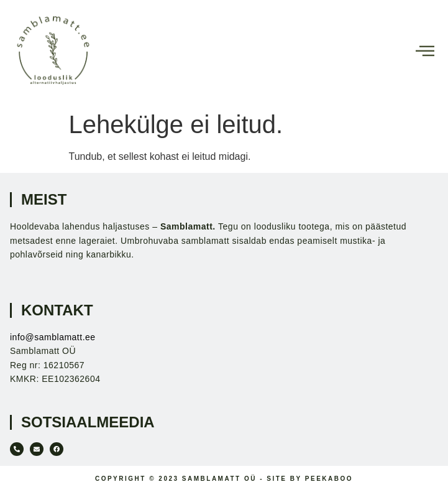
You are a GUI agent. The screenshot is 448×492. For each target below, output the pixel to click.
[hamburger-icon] (425, 52)
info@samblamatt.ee (53, 337)
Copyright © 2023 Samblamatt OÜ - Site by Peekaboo (224, 479)
